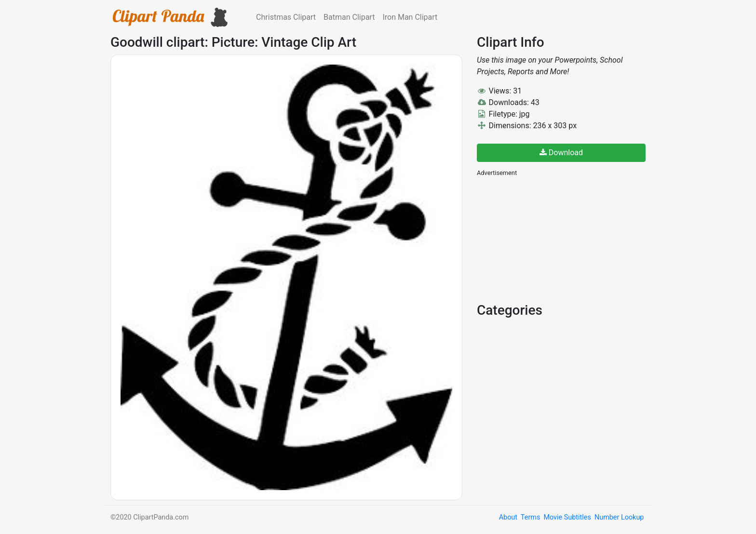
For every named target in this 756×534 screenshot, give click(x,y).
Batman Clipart (349, 17)
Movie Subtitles (567, 517)
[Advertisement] (549, 239)
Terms (530, 517)
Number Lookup (619, 517)
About (508, 517)
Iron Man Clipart (410, 17)
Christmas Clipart (286, 17)
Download (561, 153)
